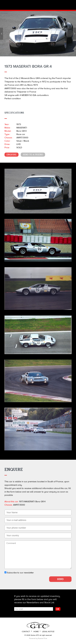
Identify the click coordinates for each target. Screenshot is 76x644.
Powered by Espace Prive (38, 638)
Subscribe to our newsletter (19, 573)
